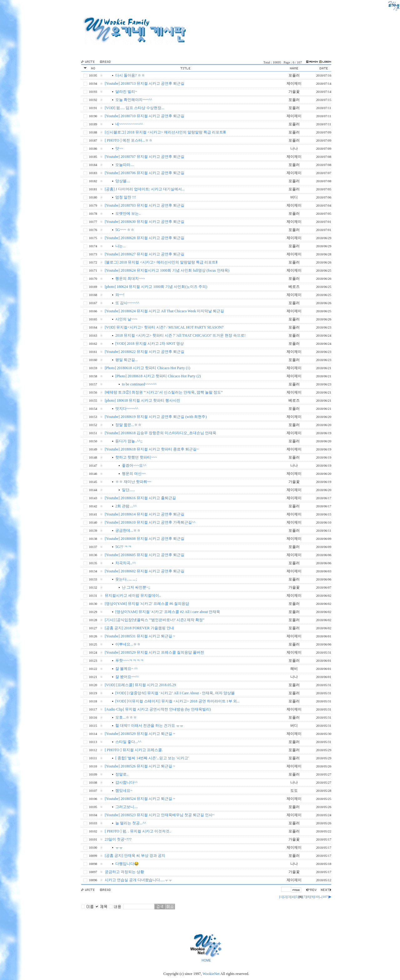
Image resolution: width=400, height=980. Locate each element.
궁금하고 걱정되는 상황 (124, 872)
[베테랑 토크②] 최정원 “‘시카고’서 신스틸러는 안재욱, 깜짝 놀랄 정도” (164, 392)
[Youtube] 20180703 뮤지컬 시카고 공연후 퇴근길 (145, 205)
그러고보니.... (127, 807)
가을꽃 (294, 92)
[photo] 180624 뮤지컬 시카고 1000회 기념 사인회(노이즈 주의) (156, 287)
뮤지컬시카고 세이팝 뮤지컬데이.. (133, 596)
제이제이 (294, 83)
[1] (281, 897)
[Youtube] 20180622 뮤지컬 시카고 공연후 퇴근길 (145, 352)
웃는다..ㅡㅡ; (126, 579)
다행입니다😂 (127, 864)
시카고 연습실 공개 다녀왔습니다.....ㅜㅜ (138, 880)
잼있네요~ (124, 791)
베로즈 (294, 287)
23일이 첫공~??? (118, 839)
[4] (293, 897)
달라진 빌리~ (126, 92)
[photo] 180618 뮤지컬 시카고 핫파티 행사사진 (142, 400)
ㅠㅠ (119, 847)
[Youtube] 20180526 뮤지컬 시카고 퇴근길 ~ (140, 766)
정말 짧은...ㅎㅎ (128, 425)
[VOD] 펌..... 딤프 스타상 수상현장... (134, 108)
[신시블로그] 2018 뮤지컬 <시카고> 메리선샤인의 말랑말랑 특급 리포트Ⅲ (165, 132)
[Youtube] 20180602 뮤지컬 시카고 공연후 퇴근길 (145, 571)
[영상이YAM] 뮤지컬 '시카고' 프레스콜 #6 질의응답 (147, 604)
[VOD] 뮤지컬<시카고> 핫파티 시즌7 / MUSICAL (164, 327)
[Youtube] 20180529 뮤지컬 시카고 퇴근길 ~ (140, 734)
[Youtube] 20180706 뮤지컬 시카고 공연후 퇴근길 (145, 173)
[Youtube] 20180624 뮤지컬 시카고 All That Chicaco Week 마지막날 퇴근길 (164, 311)
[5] (297, 897)
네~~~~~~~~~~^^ (129, 124)
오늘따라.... (125, 165)
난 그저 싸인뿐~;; (136, 587)
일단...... (128, 490)
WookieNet (211, 974)
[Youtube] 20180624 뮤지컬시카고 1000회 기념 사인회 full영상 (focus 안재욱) (167, 270)
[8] (308, 897)
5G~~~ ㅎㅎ (125, 230)
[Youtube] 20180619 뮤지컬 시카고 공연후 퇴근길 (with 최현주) (156, 417)
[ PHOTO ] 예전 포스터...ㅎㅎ (129, 140)
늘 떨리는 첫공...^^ (131, 823)
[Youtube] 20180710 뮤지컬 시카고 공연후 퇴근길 (145, 116)
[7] (304, 897)
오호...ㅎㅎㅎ (126, 717)
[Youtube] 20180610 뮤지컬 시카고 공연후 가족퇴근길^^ (150, 522)
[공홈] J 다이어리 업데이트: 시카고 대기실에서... (145, 189)
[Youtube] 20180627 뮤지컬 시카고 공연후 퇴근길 (145, 254)
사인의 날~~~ (126, 319)
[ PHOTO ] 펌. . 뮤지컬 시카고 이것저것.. (138, 831)
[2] (285, 897)
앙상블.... (123, 181)
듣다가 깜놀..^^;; (129, 441)
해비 (294, 669)
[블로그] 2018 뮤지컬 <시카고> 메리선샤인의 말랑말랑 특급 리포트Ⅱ (161, 262)
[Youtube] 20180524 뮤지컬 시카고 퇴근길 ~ (140, 799)
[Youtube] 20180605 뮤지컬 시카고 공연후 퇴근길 (145, 555)
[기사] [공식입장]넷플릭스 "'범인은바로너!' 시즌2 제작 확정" (155, 620)
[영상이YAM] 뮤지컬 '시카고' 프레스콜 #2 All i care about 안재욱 (168, 612)
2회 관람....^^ (126, 506)
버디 (294, 197)
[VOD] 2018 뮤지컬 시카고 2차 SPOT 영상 (150, 344)
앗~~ (119, 148)
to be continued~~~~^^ (139, 384)
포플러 (294, 75)
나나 (294, 148)
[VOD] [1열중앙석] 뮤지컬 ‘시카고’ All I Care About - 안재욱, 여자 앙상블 (175, 693)
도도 (294, 791)
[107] (325, 897)
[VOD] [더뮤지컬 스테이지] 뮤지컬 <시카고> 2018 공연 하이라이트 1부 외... (177, 701)
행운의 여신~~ (134, 474)
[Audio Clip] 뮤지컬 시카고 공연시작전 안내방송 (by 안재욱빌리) (158, 709)
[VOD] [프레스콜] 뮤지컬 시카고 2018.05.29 (140, 685)
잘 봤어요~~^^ (127, 677)
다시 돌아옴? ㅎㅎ (130, 75)
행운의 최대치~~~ (130, 279)
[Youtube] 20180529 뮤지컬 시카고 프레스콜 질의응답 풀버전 (154, 652)
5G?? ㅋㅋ (123, 547)
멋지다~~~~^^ (127, 409)
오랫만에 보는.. (128, 214)
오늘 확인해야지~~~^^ (134, 100)
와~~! (120, 295)
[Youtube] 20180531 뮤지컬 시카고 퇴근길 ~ (140, 636)
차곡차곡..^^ (125, 563)
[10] (317, 897)
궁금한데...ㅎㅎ (128, 530)
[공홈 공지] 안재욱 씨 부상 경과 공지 (135, 856)
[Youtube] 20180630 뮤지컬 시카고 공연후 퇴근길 (145, 222)
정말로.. (122, 774)
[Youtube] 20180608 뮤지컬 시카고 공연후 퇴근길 (145, 539)
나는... (120, 246)
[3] (289, 897)
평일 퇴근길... (127, 360)
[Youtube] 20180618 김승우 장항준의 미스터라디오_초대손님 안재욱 (160, 433)
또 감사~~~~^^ (127, 303)
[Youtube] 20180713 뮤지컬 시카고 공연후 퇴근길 (145, 83)
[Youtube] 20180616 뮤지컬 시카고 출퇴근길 (140, 498)
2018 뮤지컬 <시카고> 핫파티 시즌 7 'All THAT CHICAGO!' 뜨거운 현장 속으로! (180, 335)
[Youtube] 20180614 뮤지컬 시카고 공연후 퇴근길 (145, 514)
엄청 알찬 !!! (126, 197)
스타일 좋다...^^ (128, 742)
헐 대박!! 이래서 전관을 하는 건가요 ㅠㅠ (149, 726)
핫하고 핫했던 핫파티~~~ (136, 457)
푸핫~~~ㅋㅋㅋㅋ (130, 661)
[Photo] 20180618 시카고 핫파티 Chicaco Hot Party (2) (158, 376)
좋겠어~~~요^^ (134, 465)
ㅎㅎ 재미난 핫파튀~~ (133, 482)
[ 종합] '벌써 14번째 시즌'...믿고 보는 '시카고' (152, 758)
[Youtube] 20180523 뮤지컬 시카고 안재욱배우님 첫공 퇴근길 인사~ (160, 815)
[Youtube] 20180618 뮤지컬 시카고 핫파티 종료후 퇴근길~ (152, 449)
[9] (312, 897)
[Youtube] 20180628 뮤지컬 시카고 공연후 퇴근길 (145, 238)
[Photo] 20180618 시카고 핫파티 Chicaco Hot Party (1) (147, 368)
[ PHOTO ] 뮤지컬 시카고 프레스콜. (134, 750)
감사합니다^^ (126, 782)
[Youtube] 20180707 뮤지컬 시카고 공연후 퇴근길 (145, 157)
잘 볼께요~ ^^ (127, 669)
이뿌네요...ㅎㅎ (128, 644)
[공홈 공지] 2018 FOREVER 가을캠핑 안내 (139, 628)
